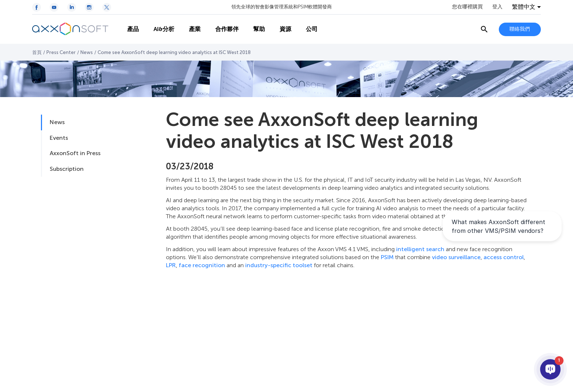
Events (59, 138)
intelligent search (420, 249)
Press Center (61, 52)
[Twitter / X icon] (107, 7)
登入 (497, 7)
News (87, 52)
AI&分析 (164, 29)
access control (504, 257)
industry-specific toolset (279, 265)
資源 (285, 29)
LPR (171, 265)
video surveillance (456, 257)
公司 (312, 29)
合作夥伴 (227, 29)
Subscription (67, 169)
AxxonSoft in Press (75, 153)
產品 (133, 29)
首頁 (37, 52)
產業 (195, 29)
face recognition (202, 265)
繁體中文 (524, 7)
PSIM (387, 257)
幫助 (259, 29)
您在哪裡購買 (467, 7)
